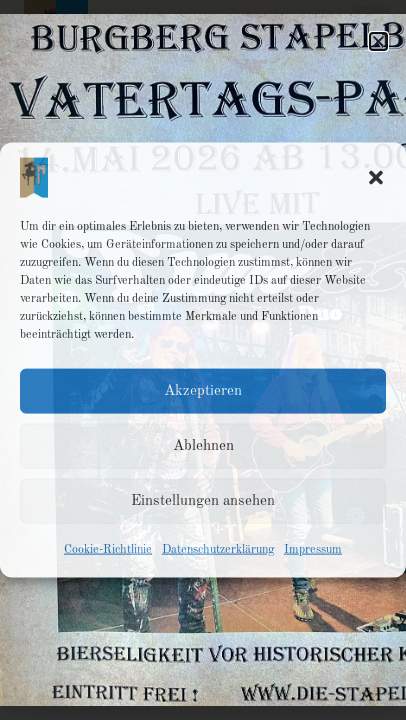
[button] (376, 178)
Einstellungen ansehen (203, 500)
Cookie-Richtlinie (108, 550)
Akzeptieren (203, 390)
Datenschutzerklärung (218, 550)
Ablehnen (203, 445)
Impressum (313, 550)
